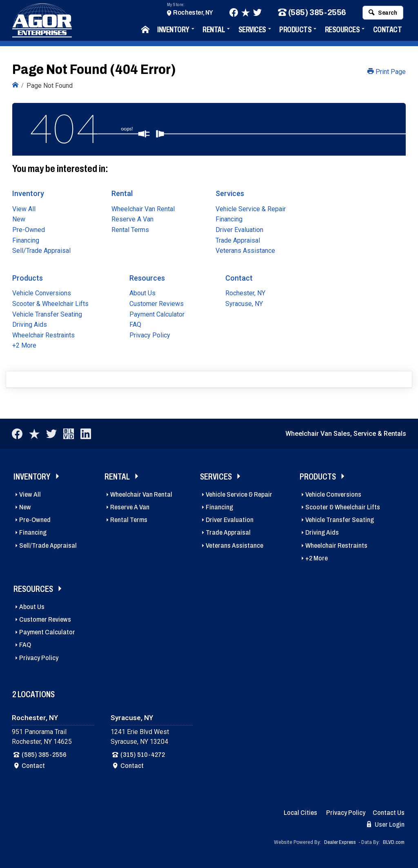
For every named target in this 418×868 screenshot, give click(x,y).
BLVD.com (394, 842)
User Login (386, 824)
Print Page (387, 72)
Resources (342, 30)
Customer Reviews (157, 303)
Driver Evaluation (239, 229)
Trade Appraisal (238, 240)
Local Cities (300, 813)
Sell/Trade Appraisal (41, 250)
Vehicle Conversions (42, 293)
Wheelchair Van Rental (143, 209)
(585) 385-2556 (312, 14)
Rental (214, 30)
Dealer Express (340, 842)
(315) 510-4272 (143, 754)
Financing (26, 240)
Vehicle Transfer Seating (47, 314)
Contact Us (389, 813)
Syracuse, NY (244, 303)
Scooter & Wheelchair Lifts (50, 303)
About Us (142, 293)
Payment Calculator (157, 314)
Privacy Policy (150, 335)
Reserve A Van (132, 219)
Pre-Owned (29, 229)
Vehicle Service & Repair (251, 209)
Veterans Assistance (245, 250)
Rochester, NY (193, 13)
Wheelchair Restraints (43, 335)
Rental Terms (130, 229)
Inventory (173, 30)
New (19, 219)
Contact (388, 30)
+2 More (24, 345)
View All (24, 209)
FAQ (135, 325)
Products (295, 30)
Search (383, 13)
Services (252, 30)
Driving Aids (30, 325)
